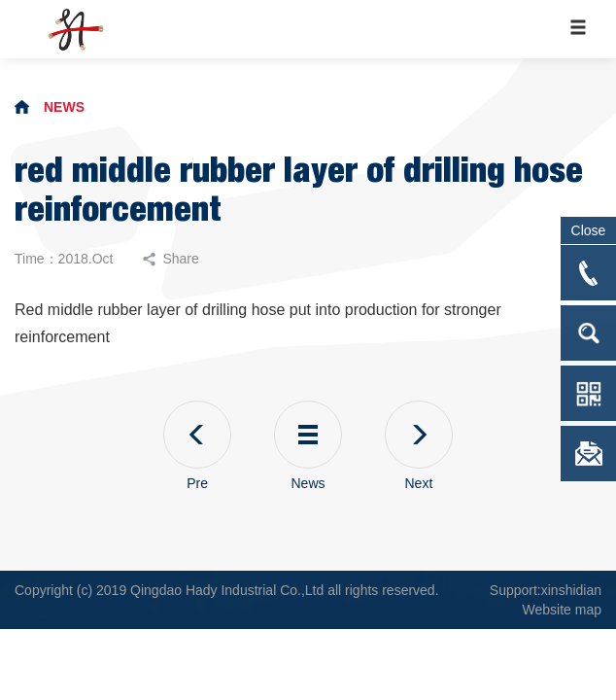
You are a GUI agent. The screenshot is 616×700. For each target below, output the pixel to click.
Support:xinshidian (546, 590)
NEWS (64, 107)
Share (170, 259)
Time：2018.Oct (64, 259)
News (308, 446)
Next (419, 446)
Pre (197, 446)
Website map (562, 610)
